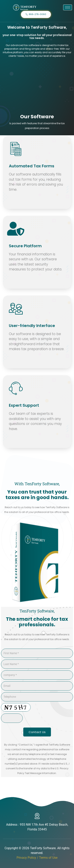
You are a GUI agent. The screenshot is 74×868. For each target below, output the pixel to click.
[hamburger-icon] (68, 7)
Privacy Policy (26, 858)
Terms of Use (48, 858)
